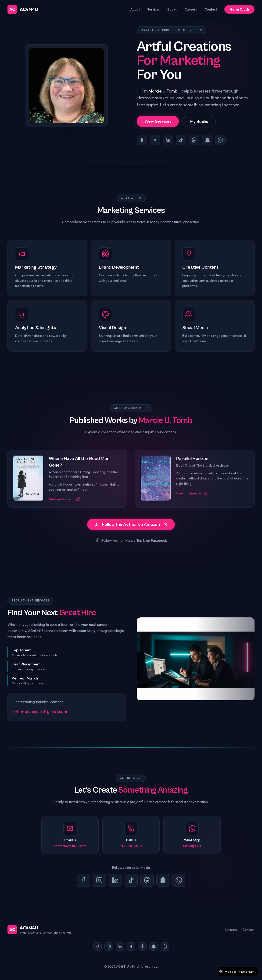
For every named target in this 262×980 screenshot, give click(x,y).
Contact (211, 9)
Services (154, 9)
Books (172, 9)
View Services (158, 121)
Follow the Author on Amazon (131, 524)
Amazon (231, 930)
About (135, 9)
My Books (199, 121)
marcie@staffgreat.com (40, 711)
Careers (191, 9)
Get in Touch (239, 9)
